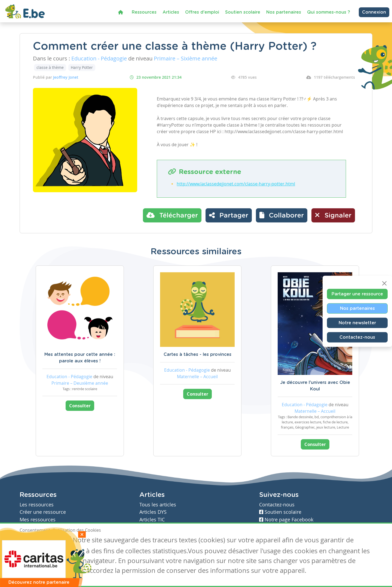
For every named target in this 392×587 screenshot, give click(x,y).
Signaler (333, 215)
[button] (282, 215)
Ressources (144, 12)
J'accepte (32, 541)
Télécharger (172, 215)
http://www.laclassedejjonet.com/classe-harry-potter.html (236, 184)
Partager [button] (229, 215)
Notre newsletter (357, 323)
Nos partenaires (284, 12)
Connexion (374, 12)
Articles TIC (152, 520)
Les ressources (37, 505)
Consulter (80, 406)
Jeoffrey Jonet (66, 77)
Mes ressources (38, 520)
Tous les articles (158, 505)
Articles (171, 12)
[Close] (384, 283)
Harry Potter (82, 67)
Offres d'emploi (202, 12)
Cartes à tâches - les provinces (197, 354)
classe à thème (50, 67)
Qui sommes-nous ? (329, 12)
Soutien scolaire (243, 12)
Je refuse (59, 541)
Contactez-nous (357, 337)
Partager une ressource (357, 294)
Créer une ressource (43, 512)
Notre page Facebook (286, 520)
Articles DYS (153, 512)
